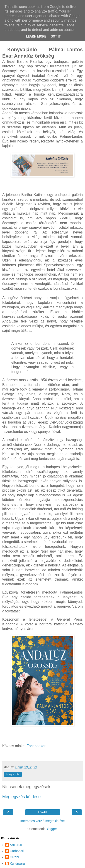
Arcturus (16, 845)
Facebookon (36, 746)
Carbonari (17, 851)
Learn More (36, 37)
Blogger (51, 829)
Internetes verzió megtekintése (43, 821)
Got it (56, 37)
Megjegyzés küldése (21, 797)
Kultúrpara (17, 863)
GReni (14, 857)
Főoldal (42, 812)
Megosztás (13, 774)
